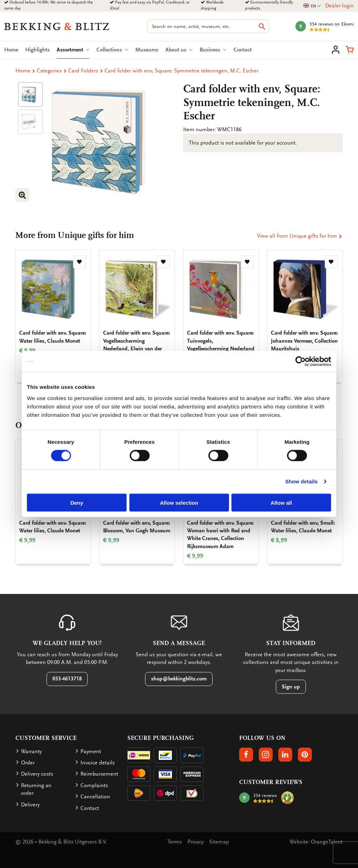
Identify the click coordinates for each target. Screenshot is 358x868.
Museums (147, 50)
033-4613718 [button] (67, 679)
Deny (77, 502)
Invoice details (98, 763)
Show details (302, 481)
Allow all (281, 502)
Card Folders (83, 71)
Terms (175, 842)
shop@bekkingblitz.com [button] (179, 679)
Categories (49, 71)
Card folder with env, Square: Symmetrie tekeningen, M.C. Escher (181, 71)
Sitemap (219, 842)
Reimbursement (99, 774)
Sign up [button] (291, 687)
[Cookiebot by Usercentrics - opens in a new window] (300, 362)
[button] (350, 50)
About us (179, 50)
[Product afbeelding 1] (30, 94)
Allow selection (179, 502)
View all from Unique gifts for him (300, 236)
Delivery (30, 805)
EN (312, 6)
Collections (112, 50)
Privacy (195, 842)
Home (11, 50)
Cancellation (95, 797)
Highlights (37, 50)
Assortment (73, 50)
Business (213, 50)
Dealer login (339, 6)
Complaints (94, 785)
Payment (91, 751)
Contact (243, 50)
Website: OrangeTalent (316, 842)
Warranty (31, 751)
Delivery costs (37, 774)
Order (28, 763)
